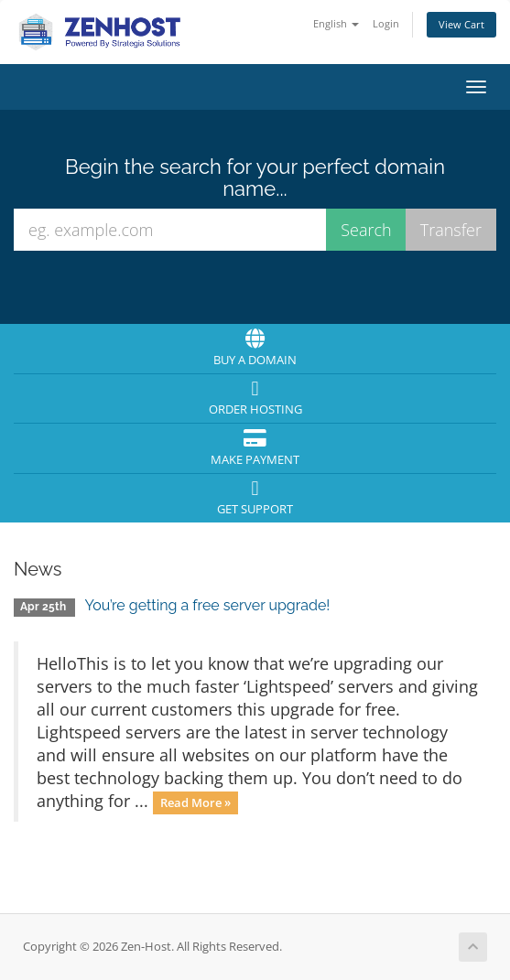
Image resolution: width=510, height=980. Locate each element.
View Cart (461, 24)
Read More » (195, 802)
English (336, 23)
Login (386, 23)
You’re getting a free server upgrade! (207, 605)
